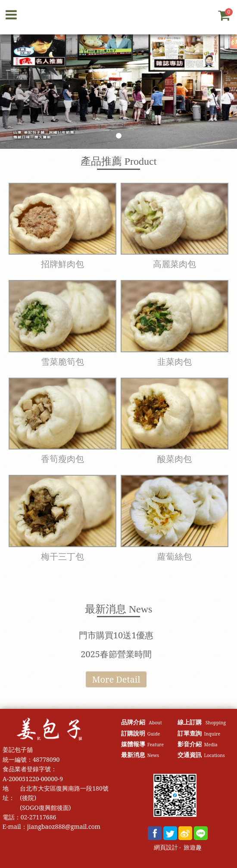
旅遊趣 (193, 848)
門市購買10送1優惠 (116, 635)
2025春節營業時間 (116, 654)
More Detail (116, 679)
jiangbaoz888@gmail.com (64, 826)
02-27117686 (39, 817)
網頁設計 (166, 848)
